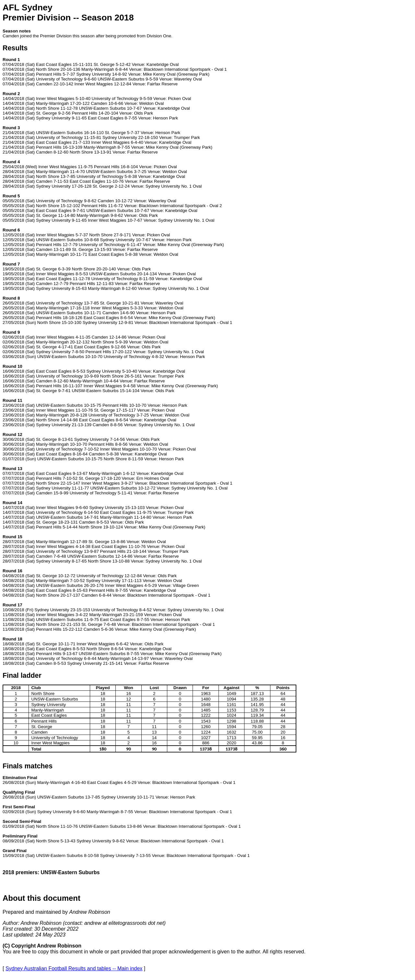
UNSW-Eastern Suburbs (60, 856)
